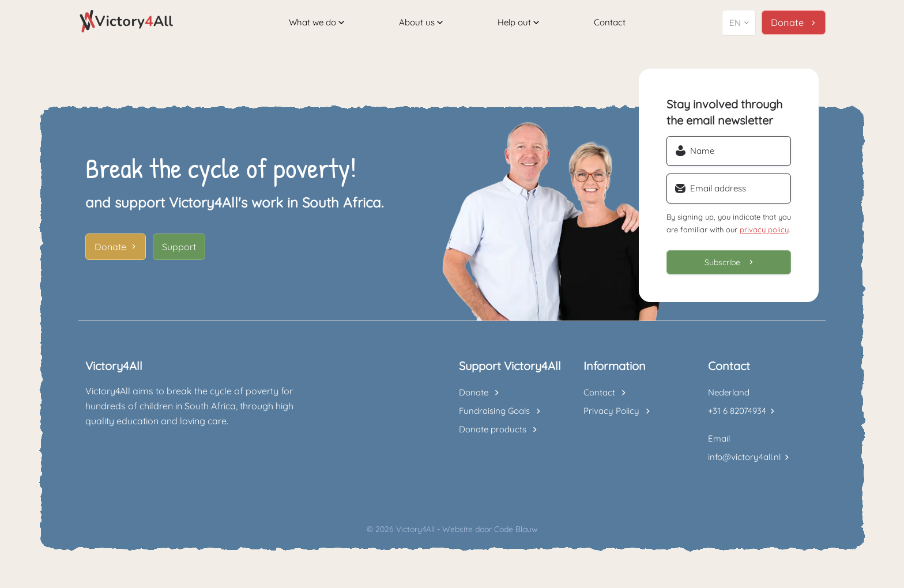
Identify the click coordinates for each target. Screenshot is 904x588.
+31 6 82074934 (737, 416)
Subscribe (722, 267)
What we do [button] (317, 22)
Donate (110, 252)
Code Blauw (516, 534)
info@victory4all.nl (744, 462)
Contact (611, 22)
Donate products (493, 434)
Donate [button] (788, 22)
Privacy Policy (611, 416)
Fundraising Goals (494, 416)
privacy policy (764, 235)
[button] (740, 23)
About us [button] (421, 22)
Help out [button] (519, 22)
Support (179, 252)
